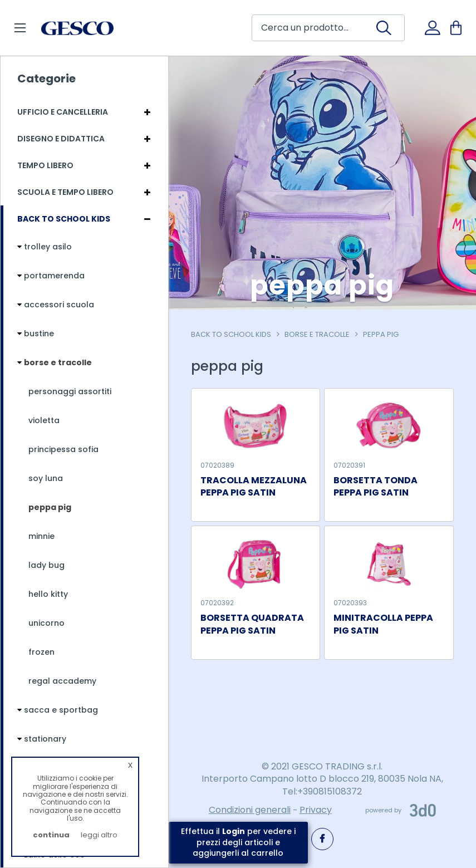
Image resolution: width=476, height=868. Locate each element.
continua (51, 835)
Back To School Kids (231, 334)
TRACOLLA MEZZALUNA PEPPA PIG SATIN (254, 487)
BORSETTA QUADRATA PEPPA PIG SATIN (252, 624)
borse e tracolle (317, 334)
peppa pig (381, 334)
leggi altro (99, 835)
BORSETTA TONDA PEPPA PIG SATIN (376, 487)
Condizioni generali (250, 810)
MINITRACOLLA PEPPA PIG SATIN (383, 624)
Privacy (316, 810)
